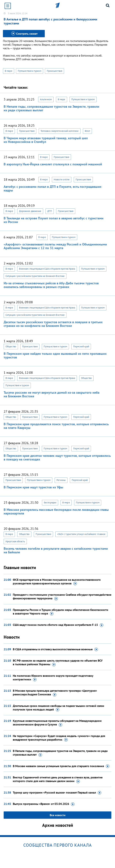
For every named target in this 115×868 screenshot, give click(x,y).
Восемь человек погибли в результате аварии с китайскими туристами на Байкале (56, 550)
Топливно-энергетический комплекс (60, 131)
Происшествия (54, 71)
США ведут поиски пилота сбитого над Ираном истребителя (58, 625)
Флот (87, 131)
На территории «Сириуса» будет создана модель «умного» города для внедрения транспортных (59, 738)
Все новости (58, 815)
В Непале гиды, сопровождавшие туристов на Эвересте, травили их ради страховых (60, 753)
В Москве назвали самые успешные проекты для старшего (61, 766)
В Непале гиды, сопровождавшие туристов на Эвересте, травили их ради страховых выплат (51, 108)
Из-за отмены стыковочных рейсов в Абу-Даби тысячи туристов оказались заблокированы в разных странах (51, 285)
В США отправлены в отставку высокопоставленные (55, 649)
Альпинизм (46, 99)
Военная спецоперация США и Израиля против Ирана (47, 269)
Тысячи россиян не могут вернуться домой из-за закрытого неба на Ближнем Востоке (52, 394)
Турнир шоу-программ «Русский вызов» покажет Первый (57, 793)
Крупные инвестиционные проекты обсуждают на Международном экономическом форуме (57, 723)
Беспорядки (50, 503)
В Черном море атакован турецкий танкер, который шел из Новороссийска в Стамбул (46, 140)
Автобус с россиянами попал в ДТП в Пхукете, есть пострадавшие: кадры (53, 188)
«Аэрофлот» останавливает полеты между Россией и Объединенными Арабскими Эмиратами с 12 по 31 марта (55, 246)
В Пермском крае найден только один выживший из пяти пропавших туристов (55, 355)
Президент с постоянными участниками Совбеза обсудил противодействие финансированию (62, 597)
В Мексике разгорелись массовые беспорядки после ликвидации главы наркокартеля (56, 511)
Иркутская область (15, 541)
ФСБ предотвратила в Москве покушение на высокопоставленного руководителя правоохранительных (57, 582)
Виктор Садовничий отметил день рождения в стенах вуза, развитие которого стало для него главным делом (58, 779)
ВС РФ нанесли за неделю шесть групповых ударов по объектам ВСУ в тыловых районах (58, 662)
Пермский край (81, 346)
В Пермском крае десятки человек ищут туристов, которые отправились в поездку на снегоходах (57, 457)
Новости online (62, 179)
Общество (11, 346)
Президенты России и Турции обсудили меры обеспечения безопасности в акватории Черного (61, 612)
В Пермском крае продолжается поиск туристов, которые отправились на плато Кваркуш (56, 426)
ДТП (50, 211)
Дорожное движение (30, 211)
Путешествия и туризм (30, 71)
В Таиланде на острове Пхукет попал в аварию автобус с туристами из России (54, 220)
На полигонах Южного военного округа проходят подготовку (53, 678)
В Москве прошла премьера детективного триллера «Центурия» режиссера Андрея (55, 693)
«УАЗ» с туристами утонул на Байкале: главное (81, 534)
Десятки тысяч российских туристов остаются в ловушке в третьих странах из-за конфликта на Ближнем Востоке (53, 324)
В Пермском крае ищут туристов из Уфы (33, 487)
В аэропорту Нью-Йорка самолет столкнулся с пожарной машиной (53, 164)
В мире (9, 71)
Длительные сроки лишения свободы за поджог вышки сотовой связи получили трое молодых (59, 708)
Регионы (61, 480)
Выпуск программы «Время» (44, 804)
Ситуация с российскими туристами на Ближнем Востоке (35, 276)
